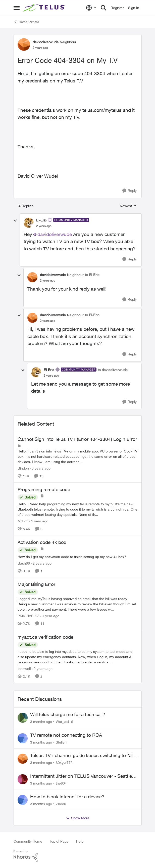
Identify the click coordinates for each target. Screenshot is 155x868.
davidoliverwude (55, 234)
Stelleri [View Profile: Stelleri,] (61, 742)
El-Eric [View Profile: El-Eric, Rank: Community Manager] (41, 220)
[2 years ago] (41, 563)
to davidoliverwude (113, 370)
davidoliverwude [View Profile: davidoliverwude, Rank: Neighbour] (46, 42)
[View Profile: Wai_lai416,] (23, 718)
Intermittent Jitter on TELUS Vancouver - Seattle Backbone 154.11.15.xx (81, 776)
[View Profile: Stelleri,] (23, 738)
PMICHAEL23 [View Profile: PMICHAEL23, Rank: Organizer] (29, 616)
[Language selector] (91, 8)
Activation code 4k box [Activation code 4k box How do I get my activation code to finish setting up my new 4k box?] (42, 542)
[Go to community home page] (45, 8)
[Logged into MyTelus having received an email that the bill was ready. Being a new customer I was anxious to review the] (78, 604)
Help (80, 841)
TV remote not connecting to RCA (66, 735)
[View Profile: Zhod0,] (23, 800)
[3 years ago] (40, 468)
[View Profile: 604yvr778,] (23, 759)
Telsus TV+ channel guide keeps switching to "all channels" (82, 756)
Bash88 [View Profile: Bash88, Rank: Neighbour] (24, 563)
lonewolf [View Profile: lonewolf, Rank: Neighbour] (24, 669)
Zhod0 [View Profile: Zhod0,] (61, 804)
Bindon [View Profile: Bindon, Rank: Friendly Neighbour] (23, 468)
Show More (78, 818)
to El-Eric (92, 275)
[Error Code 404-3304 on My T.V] (44, 226)
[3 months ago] (41, 722)
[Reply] (130, 191)
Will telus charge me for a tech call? (68, 714)
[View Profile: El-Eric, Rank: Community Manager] (29, 223)
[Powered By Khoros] (78, 856)
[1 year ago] (39, 521)
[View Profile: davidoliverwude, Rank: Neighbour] (24, 44)
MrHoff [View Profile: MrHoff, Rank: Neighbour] (23, 521)
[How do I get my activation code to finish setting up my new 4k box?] (78, 556)
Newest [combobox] (128, 206)
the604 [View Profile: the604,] (61, 783)
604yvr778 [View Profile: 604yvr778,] (64, 763)
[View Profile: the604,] (23, 779)
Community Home (28, 841)
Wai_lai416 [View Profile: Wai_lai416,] (64, 722)
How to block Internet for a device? (67, 797)
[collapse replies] (15, 221)
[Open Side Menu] (17, 8)
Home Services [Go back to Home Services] (26, 22)
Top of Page (59, 841)
